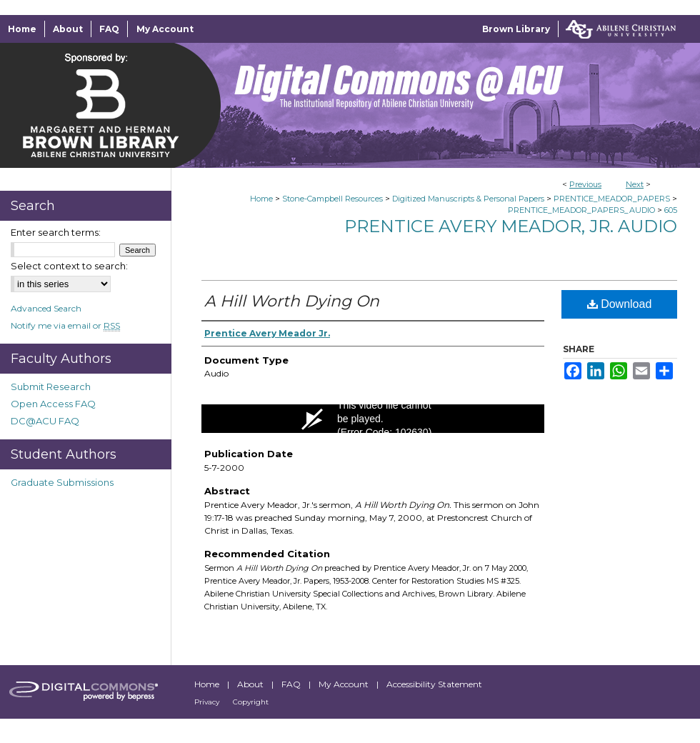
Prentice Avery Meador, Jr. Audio (511, 226)
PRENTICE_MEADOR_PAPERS (612, 199)
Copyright (251, 702)
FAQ (292, 684)
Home (261, 199)
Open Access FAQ (53, 404)
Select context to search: (69, 266)
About (251, 684)
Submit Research (51, 387)
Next (635, 184)
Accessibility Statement (434, 684)
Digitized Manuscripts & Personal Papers (468, 199)
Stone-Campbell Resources (332, 199)
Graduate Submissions (62, 482)
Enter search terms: (56, 232)
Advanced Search (46, 308)
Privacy (208, 702)
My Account (345, 684)
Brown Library (516, 29)
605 (671, 210)
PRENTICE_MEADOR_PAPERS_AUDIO (581, 210)
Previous (585, 184)
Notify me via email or (65, 325)
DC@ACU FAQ (45, 421)
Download (620, 304)
